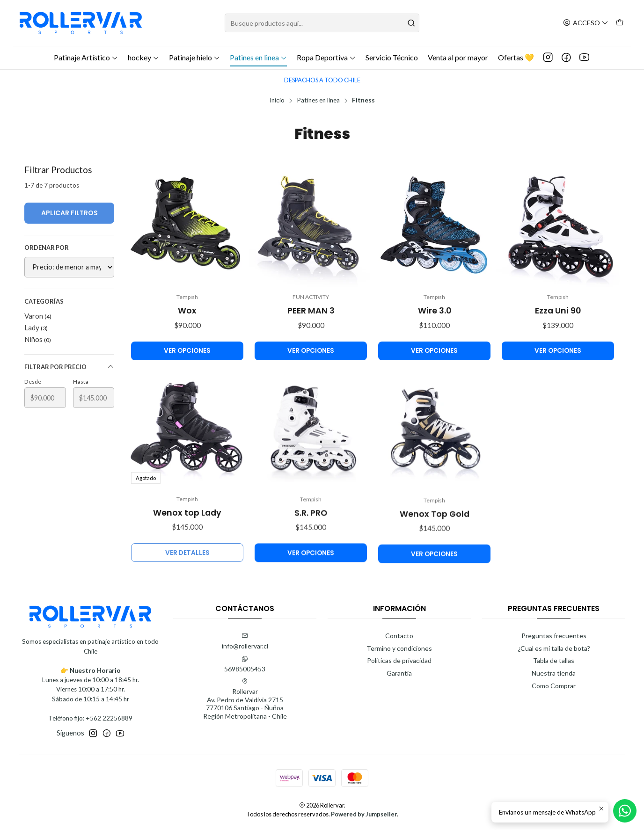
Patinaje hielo (194, 57)
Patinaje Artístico (86, 57)
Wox (187, 311)
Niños (38, 339)
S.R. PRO (311, 558)
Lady (36, 328)
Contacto (399, 636)
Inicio (277, 101)
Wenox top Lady (187, 549)
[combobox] (322, 23)
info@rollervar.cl (245, 641)
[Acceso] (586, 23)
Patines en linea (258, 57)
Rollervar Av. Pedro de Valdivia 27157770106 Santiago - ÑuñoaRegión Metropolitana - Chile (245, 699)
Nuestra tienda (554, 673)
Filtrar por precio (69, 367)
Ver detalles (187, 589)
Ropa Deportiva (326, 57)
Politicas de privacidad (399, 660)
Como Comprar (554, 686)
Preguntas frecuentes (554, 636)
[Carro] (620, 23)
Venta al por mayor (458, 57)
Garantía (399, 673)
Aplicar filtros (70, 213)
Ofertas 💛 (516, 57)
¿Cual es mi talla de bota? (554, 648)
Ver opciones (187, 351)
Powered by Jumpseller (364, 814)
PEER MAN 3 (311, 311)
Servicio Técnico (392, 57)
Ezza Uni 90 (558, 311)
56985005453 (245, 664)
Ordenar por (47, 248)
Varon (38, 316)
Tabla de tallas (554, 660)
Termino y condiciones (399, 648)
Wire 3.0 (435, 311)
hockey (143, 57)
